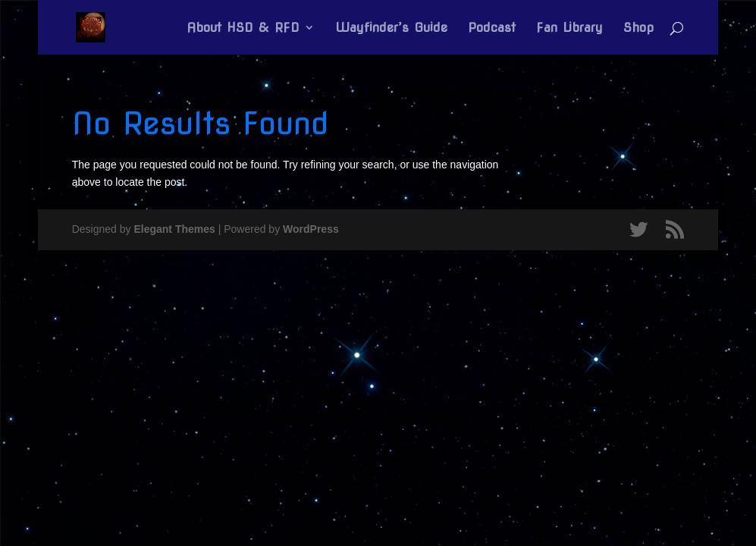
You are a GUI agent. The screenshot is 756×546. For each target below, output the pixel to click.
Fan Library (569, 28)
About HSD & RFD (243, 28)
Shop (638, 28)
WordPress (311, 229)
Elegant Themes (174, 229)
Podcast (492, 28)
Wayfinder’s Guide (391, 28)
